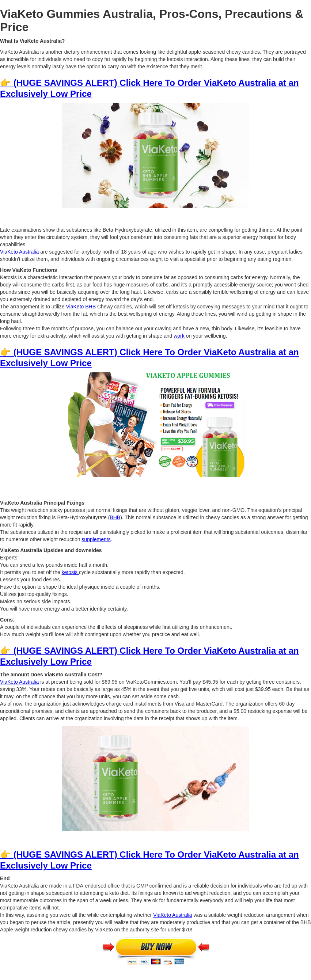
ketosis (70, 572)
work (180, 336)
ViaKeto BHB (81, 307)
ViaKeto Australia (19, 252)
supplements (96, 539)
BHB (115, 517)
